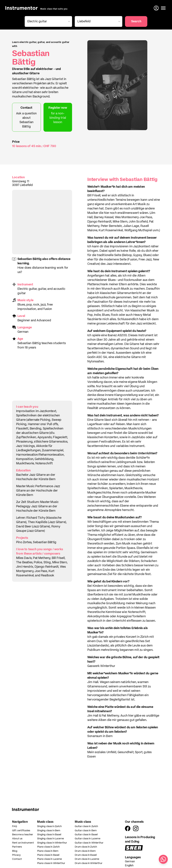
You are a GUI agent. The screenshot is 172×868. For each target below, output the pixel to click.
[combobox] (48, 21)
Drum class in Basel (86, 855)
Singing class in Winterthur (52, 843)
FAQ (15, 826)
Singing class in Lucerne (50, 839)
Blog (15, 851)
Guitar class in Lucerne (87, 839)
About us (17, 839)
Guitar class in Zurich (86, 826)
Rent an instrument (23, 843)
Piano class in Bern (48, 851)
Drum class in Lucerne (87, 859)
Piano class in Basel (48, 855)
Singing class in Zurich (49, 826)
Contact (17, 859)
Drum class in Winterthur (89, 863)
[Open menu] (163, 8)
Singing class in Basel (49, 835)
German (130, 862)
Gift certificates (21, 831)
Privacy (16, 855)
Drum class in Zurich (86, 847)
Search (136, 21)
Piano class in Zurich (48, 847)
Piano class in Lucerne (49, 859)
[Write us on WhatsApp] (163, 859)
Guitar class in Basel (86, 835)
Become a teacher (23, 835)
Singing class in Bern (49, 831)
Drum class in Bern (85, 851)
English (129, 866)
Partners (17, 847)
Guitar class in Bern (86, 831)
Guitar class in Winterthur (89, 843)
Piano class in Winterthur (51, 863)
